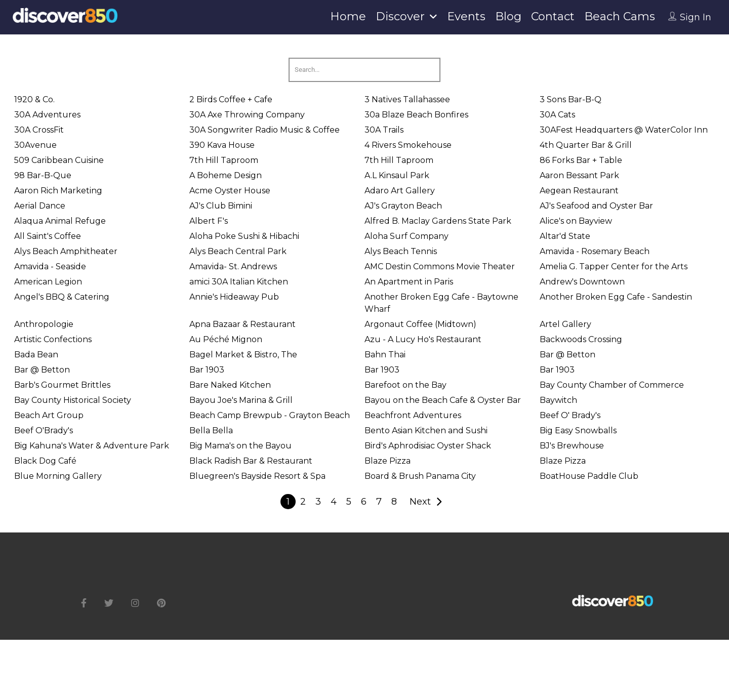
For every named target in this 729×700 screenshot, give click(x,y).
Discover (400, 16)
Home (348, 16)
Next (420, 502)
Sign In (696, 17)
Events (466, 16)
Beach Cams (620, 16)
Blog (508, 16)
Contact (553, 16)
